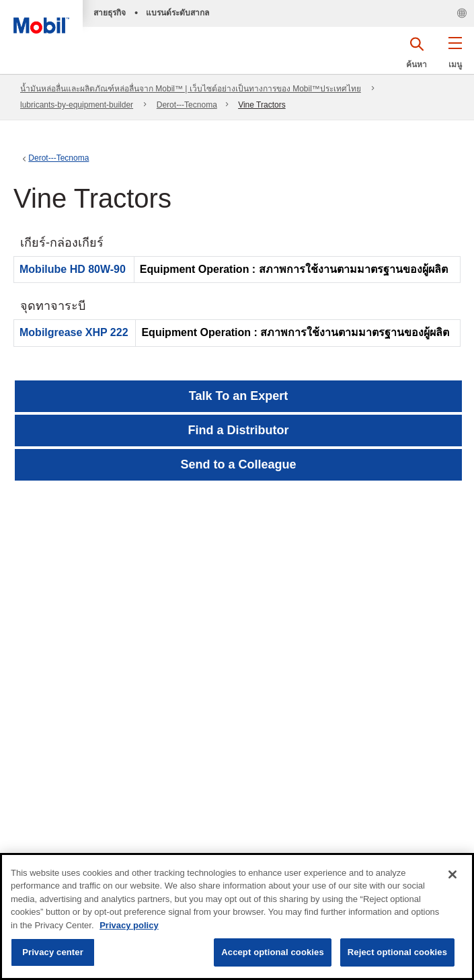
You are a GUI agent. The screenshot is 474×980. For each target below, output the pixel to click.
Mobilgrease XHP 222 (74, 332)
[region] (237, 916)
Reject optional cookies (397, 952)
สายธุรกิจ (110, 13)
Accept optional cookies (273, 952)
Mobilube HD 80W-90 (73, 269)
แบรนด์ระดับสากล (177, 13)
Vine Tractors (262, 105)
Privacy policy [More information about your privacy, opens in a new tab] (129, 925)
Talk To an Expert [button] (238, 396)
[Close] (452, 874)
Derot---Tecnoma (187, 105)
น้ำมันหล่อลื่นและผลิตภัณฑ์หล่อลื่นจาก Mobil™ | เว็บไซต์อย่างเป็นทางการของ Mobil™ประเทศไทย (191, 89)
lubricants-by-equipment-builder (77, 105)
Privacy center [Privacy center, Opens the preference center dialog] (53, 952)
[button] (455, 57)
